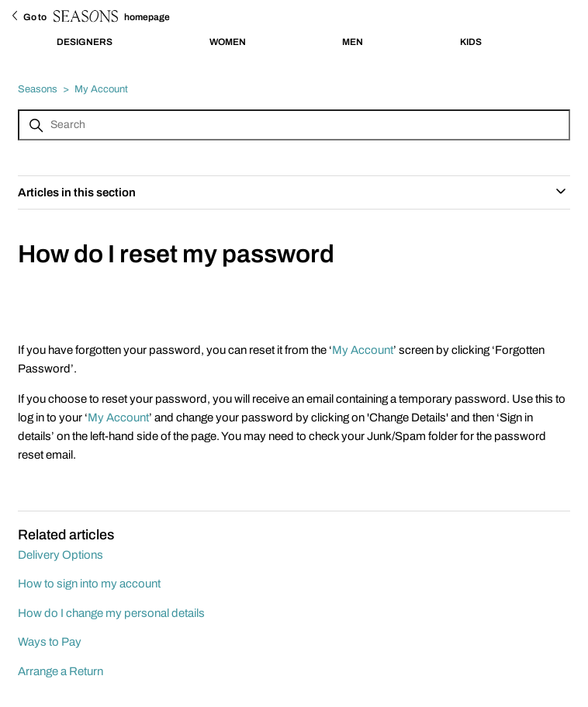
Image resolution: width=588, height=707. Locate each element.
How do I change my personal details (111, 613)
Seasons (38, 89)
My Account (101, 89)
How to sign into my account (89, 584)
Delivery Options (61, 555)
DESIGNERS (85, 42)
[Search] (294, 125)
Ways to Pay (50, 642)
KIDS (471, 42)
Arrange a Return (61, 671)
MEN (353, 42)
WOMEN (228, 42)
